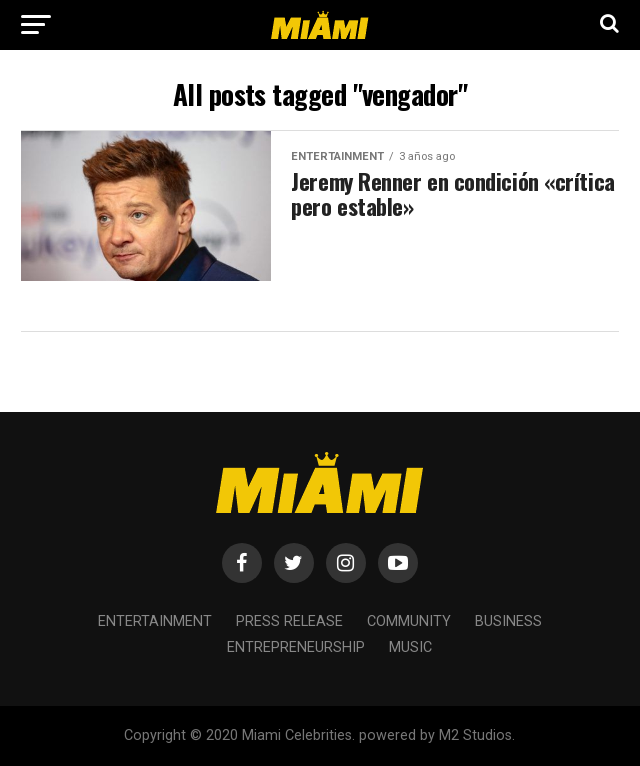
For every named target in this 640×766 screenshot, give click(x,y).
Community (409, 621)
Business (508, 621)
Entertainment (155, 621)
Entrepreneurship (296, 647)
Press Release (289, 621)
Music (410, 647)
